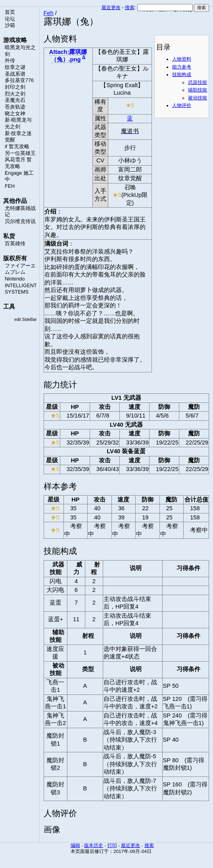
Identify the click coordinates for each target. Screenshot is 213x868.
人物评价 (182, 105)
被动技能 (198, 98)
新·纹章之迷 (18, 134)
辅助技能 (198, 90)
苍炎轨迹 (15, 107)
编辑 (75, 845)
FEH (10, 186)
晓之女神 (15, 114)
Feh (49, 13)
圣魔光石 (15, 100)
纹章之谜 (15, 67)
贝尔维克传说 (20, 221)
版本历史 (94, 845)
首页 (10, 12)
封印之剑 (15, 87)
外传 (10, 61)
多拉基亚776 (19, 80)
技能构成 (182, 74)
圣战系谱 (15, 74)
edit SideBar (26, 320)
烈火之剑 (15, 94)
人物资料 (182, 59)
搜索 (130, 8)
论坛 (10, 19)
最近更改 (111, 8)
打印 (112, 845)
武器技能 (198, 82)
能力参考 (182, 67)
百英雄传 (15, 244)
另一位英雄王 (20, 153)
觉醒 (10, 140)
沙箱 (10, 25)
